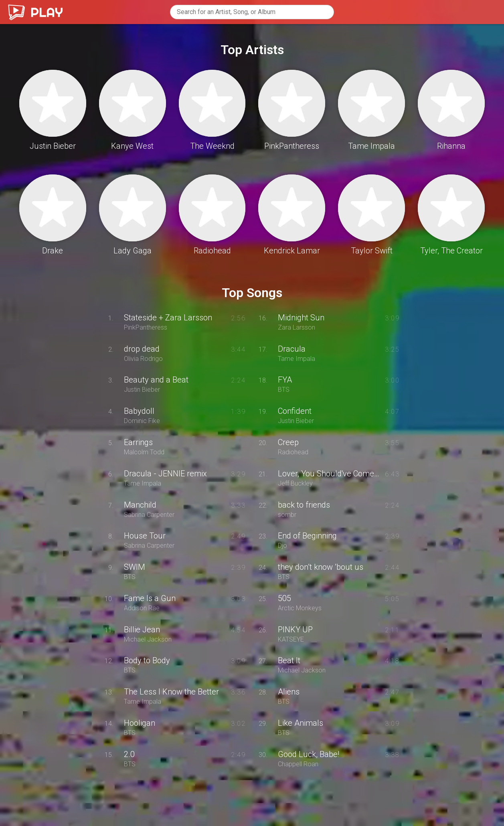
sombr (287, 515)
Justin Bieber (142, 390)
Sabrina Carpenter (149, 515)
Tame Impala (143, 484)
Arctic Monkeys (300, 608)
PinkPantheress (146, 328)
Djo (282, 546)
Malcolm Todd (144, 452)
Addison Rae (142, 608)
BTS (130, 577)
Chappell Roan (298, 764)
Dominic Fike (142, 421)
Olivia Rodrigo (143, 359)
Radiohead (293, 452)
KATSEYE (291, 640)
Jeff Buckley (295, 484)
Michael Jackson (148, 640)
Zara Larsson (297, 328)
